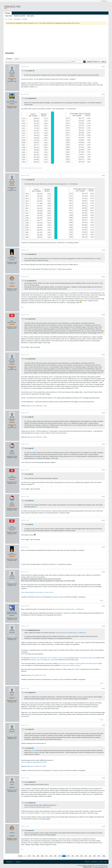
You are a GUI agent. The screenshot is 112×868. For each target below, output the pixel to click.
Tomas (12, 256)
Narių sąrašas (30, 16)
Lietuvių (18, 862)
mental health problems (91, 663)
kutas (12, 695)
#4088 (103, 413)
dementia (78, 663)
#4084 (103, 250)
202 (51, 856)
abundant (34, 658)
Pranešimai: (10, 81)
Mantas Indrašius (95, 866)
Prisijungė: (11, 79)
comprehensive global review (88, 658)
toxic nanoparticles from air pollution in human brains (52, 658)
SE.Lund (36, 168)
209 (81, 856)
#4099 (103, 778)
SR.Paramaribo (31, 168)
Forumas (8, 13)
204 (60, 856)
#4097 (103, 688)
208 (77, 856)
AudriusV (12, 578)
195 (38, 856)
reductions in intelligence (68, 663)
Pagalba (87, 862)
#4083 (103, 176)
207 (73, 856)
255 (94, 856)
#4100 (103, 826)
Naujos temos (9, 16)
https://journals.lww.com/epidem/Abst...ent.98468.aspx (68, 609)
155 (34, 856)
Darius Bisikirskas (104, 866)
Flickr (22, 307)
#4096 (103, 626)
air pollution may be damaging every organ (42, 660)
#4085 (103, 277)
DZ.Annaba (40, 168)
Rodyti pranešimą (34, 71)
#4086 (103, 315)
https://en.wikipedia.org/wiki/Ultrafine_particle (34, 762)
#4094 (103, 572)
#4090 (103, 470)
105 (29, 856)
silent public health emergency (72, 665)
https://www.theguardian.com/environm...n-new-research (37, 592)
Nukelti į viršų (103, 862)
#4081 (103, 67)
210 (86, 856)
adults (23, 665)
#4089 (103, 444)
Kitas (104, 856)
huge (59, 663)
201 (47, 856)
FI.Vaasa (26, 168)
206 (68, 856)
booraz (12, 101)
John (12, 450)
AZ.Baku (23, 168)
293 (99, 856)
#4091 (103, 496)
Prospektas (25, 19)
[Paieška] (78, 62)
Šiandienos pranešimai (20, 16)
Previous (20, 856)
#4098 (103, 725)
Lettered (12, 283)
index (12, 321)
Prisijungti (104, 1)
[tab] (9, 59)
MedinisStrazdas (12, 612)
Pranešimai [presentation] (9, 59)
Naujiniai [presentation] (17, 59)
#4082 (103, 94)
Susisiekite (94, 862)
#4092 (103, 520)
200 (42, 856)
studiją (29, 712)
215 (90, 856)
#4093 (103, 547)
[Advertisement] (56, 39)
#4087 (103, 355)
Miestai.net (9, 862)
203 (55, 856)
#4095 (103, 606)
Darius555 (12, 73)
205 (64, 856)
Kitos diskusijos (17, 19)
